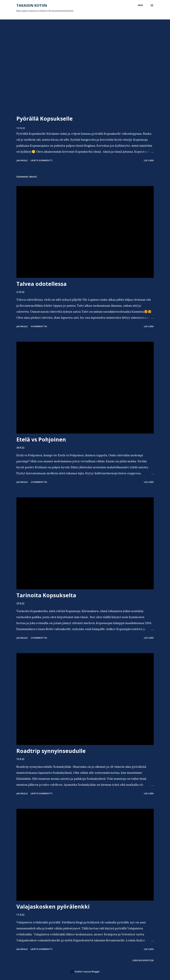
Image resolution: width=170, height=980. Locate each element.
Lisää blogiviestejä (143, 960)
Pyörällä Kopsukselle (45, 119)
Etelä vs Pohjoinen (41, 439)
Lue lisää (149, 160)
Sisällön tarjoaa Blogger (85, 972)
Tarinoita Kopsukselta (46, 595)
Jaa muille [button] (22, 160)
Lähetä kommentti (41, 160)
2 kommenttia (39, 482)
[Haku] (140, 5)
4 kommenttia (39, 326)
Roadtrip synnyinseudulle (51, 751)
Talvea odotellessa (41, 284)
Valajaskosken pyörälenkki (53, 907)
